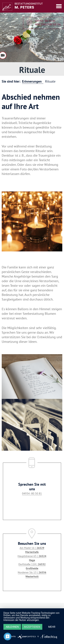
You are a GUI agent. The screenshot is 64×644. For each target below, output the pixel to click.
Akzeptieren (32, 627)
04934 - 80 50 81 (45, 21)
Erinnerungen (32, 81)
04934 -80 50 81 (32, 493)
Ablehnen (12, 627)
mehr (52, 627)
